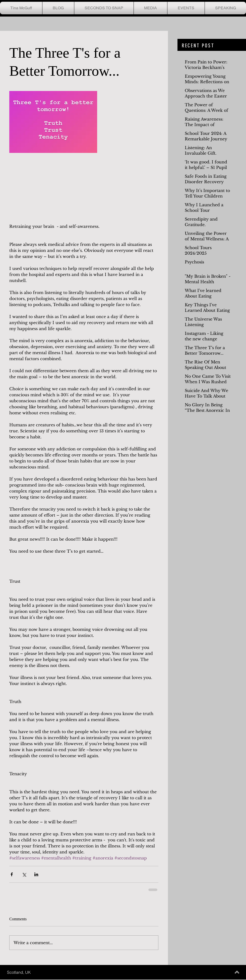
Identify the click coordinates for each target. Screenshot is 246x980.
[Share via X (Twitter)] (24, 874)
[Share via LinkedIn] (36, 874)
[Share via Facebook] (12, 874)
